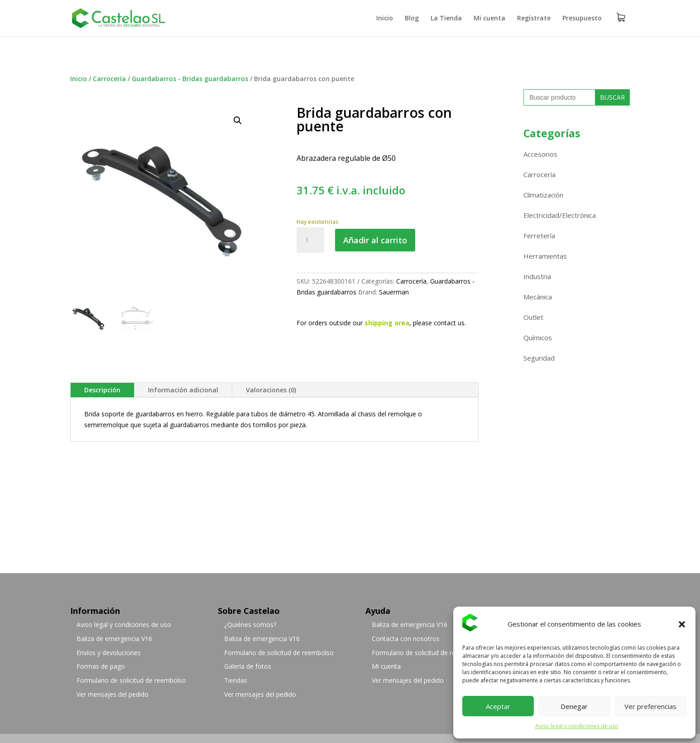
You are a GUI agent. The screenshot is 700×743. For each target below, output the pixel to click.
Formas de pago (101, 666)
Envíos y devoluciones (109, 653)
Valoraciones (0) (271, 390)
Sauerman (394, 292)
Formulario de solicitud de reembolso (131, 680)
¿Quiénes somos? (250, 625)
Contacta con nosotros (406, 639)
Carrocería (109, 79)
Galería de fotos (248, 666)
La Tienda (446, 19)
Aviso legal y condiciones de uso (577, 726)
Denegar (574, 706)
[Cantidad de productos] (310, 240)
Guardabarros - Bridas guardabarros (190, 79)
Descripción (102, 390)
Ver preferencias (650, 706)
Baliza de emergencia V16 (114, 639)
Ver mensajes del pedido (113, 694)
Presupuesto (582, 19)
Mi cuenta (489, 19)
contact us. (450, 323)
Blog (412, 19)
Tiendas (236, 680)
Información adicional (183, 390)
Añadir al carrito (375, 240)
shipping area (387, 323)
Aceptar (498, 706)
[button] (682, 624)
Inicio (385, 19)
